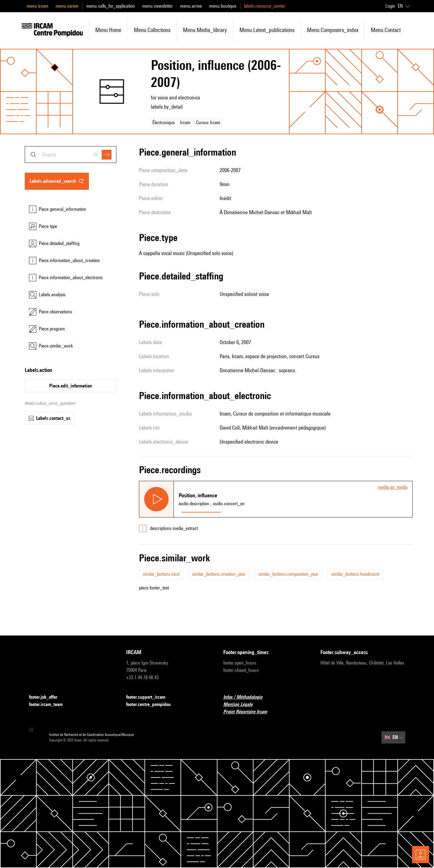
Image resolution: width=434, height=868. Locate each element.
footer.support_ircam (149, 697)
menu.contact (386, 30)
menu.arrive (191, 6)
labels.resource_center (265, 6)
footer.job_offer (47, 697)
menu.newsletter (158, 6)
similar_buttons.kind (161, 574)
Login (390, 6)
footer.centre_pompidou (152, 705)
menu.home (108, 30)
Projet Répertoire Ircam (249, 712)
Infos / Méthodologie (246, 697)
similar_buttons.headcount (355, 574)
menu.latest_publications (267, 30)
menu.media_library (205, 30)
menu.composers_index (333, 30)
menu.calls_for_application (111, 6)
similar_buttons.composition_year (288, 574)
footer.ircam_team (49, 705)
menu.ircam (37, 6)
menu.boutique (223, 6)
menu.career (67, 6)
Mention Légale (242, 705)
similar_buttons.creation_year (219, 574)
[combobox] (71, 155)
